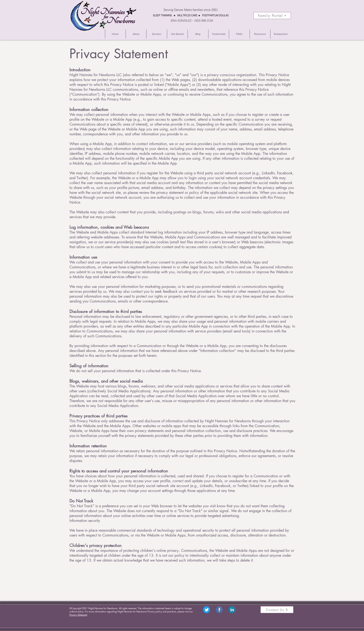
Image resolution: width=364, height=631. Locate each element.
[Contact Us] (277, 610)
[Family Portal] (272, 16)
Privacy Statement (78, 615)
